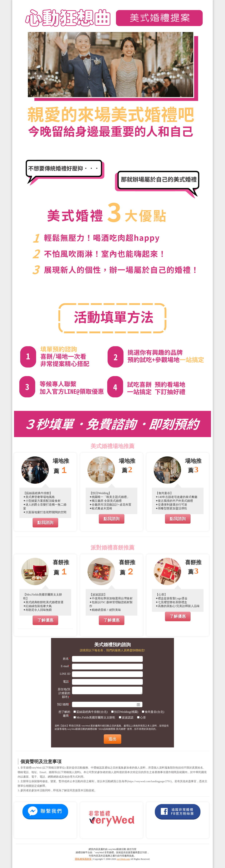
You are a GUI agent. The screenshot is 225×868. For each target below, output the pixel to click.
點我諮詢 (45, 523)
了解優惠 (45, 620)
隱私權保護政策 (83, 859)
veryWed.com (123, 859)
